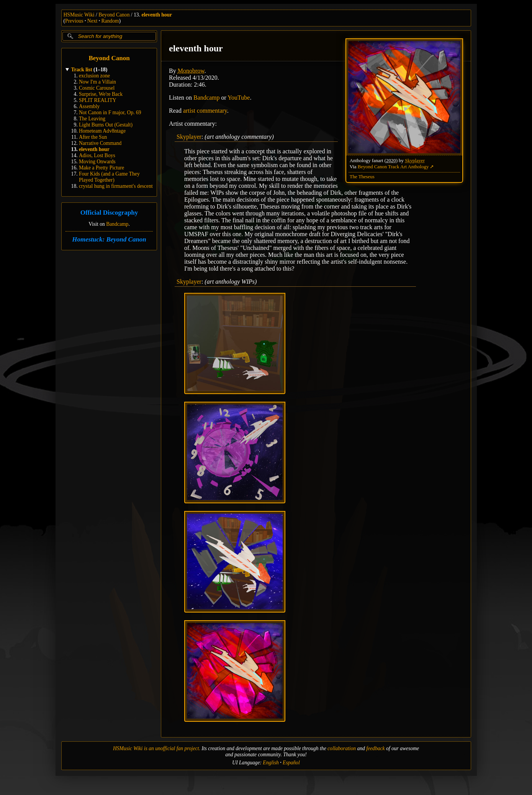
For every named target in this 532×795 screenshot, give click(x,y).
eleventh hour (157, 15)
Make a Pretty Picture (101, 168)
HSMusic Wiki (79, 15)
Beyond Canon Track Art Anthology (393, 167)
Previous (74, 21)
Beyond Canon (114, 15)
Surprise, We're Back (101, 94)
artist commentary (205, 111)
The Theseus (362, 177)
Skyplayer (415, 161)
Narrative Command (100, 143)
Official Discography (109, 213)
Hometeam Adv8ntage (102, 131)
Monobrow (191, 71)
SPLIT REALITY (98, 100)
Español (291, 763)
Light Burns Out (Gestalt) (106, 125)
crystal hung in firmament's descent (116, 186)
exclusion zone (94, 76)
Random (110, 21)
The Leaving (92, 119)
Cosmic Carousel (97, 88)
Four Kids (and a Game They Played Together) (109, 177)
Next (92, 21)
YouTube (239, 98)
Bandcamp (117, 224)
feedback (375, 748)
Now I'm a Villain (97, 82)
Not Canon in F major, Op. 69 (110, 113)
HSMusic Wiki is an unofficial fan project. (157, 748)
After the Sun (93, 137)
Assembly (89, 106)
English (271, 763)
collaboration (342, 748)
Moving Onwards (97, 162)
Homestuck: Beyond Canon (109, 239)
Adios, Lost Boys (97, 155)
